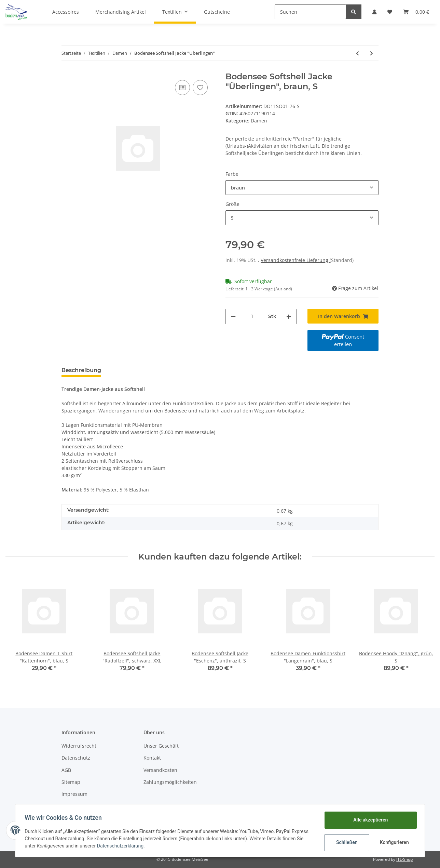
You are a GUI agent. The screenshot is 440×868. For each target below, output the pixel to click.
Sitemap (71, 782)
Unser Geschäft (161, 746)
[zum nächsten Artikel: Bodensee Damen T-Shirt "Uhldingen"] (372, 53)
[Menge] (252, 317)
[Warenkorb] (416, 12)
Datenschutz (76, 758)
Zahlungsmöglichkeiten (170, 782)
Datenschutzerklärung (122, 846)
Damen (259, 121)
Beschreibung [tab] (81, 370)
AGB (66, 770)
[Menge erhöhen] (289, 317)
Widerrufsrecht (79, 746)
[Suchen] (310, 12)
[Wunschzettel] (390, 12)
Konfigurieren (393, 842)
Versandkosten (160, 770)
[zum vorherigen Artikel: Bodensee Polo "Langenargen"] (357, 53)
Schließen (345, 842)
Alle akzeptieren (369, 820)
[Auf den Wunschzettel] (200, 88)
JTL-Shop (404, 859)
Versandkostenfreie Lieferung (295, 260)
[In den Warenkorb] (343, 316)
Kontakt (152, 758)
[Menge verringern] (233, 317)
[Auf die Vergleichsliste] (182, 88)
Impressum (74, 794)
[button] (374, 12)
